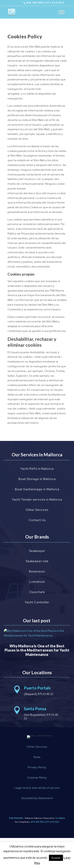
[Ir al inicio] (12, 12)
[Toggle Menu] (62, 12)
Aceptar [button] (56, 858)
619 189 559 (35, 3)
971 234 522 (55, 3)
